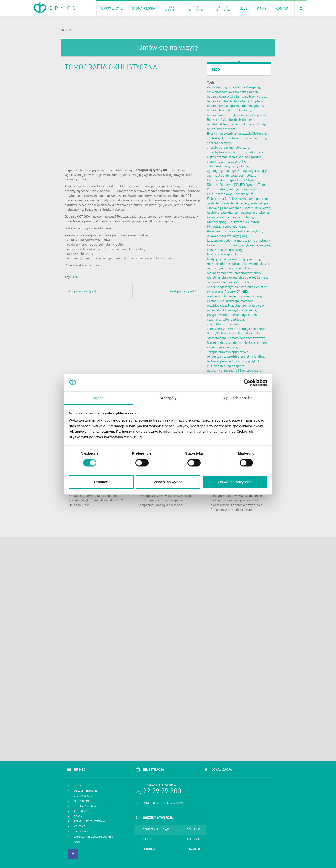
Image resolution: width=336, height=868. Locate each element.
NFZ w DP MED (83, 801)
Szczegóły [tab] (168, 398)
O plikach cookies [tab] (237, 398)
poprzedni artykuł (82, 291)
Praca (78, 817)
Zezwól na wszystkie (235, 482)
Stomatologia (83, 796)
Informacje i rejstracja (159, 785)
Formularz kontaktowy (90, 822)
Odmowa (101, 482)
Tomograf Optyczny (148, 170)
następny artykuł (183, 291)
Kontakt (79, 827)
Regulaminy (82, 832)
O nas (78, 786)
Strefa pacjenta (85, 806)
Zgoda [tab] (98, 398)
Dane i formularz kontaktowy (163, 803)
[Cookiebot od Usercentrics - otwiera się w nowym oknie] (247, 383)
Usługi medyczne (85, 791)
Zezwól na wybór (168, 482)
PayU (77, 842)
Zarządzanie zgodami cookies (93, 837)
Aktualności (82, 811)
